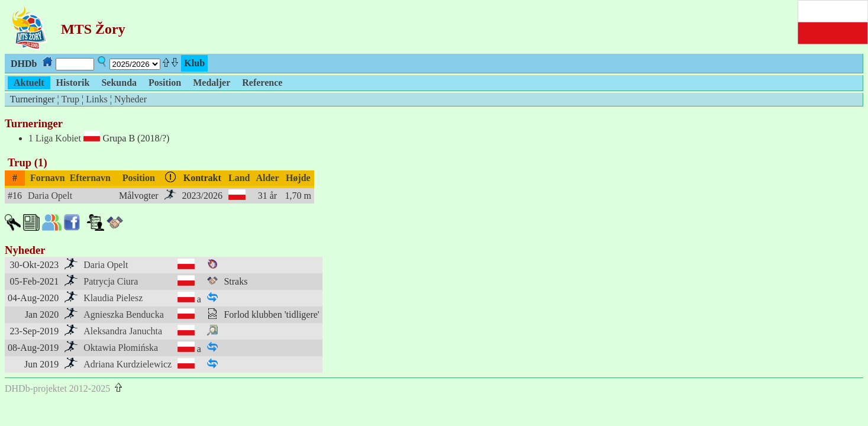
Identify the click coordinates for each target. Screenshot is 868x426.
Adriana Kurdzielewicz (128, 364)
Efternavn (90, 178)
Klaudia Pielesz (113, 298)
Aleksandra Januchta (123, 331)
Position (139, 178)
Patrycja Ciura (111, 281)
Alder (267, 178)
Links (96, 99)
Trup (70, 99)
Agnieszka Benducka (124, 314)
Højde (298, 178)
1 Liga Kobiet (55, 138)
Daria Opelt (50, 196)
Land (239, 178)
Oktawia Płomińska (121, 348)
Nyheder (130, 99)
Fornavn (48, 178)
